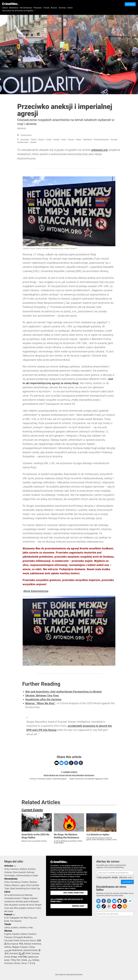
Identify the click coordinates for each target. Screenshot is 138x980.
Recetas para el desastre (27, 901)
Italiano (79, 139)
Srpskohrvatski (23, 142)
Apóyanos (130, 4)
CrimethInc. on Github (120, 901)
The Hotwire (16, 921)
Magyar (16, 947)
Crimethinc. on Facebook (104, 901)
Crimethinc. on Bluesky (114, 901)
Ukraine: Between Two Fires (42, 696)
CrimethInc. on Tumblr (125, 901)
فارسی (8, 950)
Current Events (26, 135)
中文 (21, 944)
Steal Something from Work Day (25, 888)
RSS (15, 866)
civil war (62, 775)
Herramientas (26, 8)
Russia (46, 775)
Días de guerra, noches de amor (19, 905)
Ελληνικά (24, 940)
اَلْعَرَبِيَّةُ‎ (22, 953)
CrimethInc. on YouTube (114, 906)
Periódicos (15, 882)
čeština (34, 139)
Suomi (64, 139)
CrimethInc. (10, 4)
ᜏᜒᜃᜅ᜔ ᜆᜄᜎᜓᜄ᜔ (28, 963)
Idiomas (62, 8)
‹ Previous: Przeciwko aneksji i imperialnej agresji (48, 779)
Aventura (14, 869)
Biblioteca (14, 8)
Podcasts (38, 8)
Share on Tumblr (81, 763)
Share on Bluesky (61, 763)
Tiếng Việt (15, 960)
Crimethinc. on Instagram (109, 901)
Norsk (17, 963)
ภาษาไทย (22, 957)
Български (25, 139)
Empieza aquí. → (79, 906)
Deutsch (41, 139)
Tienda (46, 8)
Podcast (8, 914)
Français (71, 139)
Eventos (32, 869)
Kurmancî (9, 963)
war (57, 775)
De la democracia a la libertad (18, 895)
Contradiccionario (13, 898)
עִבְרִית (14, 957)
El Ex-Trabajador (12, 918)
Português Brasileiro (101, 139)
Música (15, 885)
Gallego (36, 960)
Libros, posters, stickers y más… (19, 927)
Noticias (31, 872)
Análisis (23, 869)
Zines (7, 882)
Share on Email (57, 763)
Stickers (33, 882)
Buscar (54, 8)
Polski (16, 940)
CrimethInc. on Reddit (120, 906)
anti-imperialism (78, 775)
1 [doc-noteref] (49, 306)
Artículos (9, 866)
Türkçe (32, 947)
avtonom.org (99, 150)
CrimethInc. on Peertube (109, 906)
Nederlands (88, 139)
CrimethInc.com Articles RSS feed (125, 906)
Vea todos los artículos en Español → (19, 11)
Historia (8, 872)
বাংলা (28, 953)
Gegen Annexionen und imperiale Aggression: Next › (89, 779)
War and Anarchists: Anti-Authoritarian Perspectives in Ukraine (64, 692)
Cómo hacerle (19, 872)
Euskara (24, 947)
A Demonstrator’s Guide (27, 876)
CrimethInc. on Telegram (98, 906)
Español (56, 139)
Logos (22, 885)
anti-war (69, 775)
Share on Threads (71, 763)
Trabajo (25, 898)
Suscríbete (127, 882)
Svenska (33, 142)
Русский (114, 139)
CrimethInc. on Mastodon (98, 901)
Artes (7, 869)
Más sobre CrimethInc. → (75, 893)
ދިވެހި (29, 960)
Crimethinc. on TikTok (104, 906)
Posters (25, 882)
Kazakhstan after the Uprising (43, 699)
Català (24, 960)
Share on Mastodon (66, 763)
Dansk (7, 957)
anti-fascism (89, 775)
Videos (8, 885)
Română (14, 953)
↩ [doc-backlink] (39, 733)
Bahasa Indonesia (33, 944)
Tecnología (9, 876)
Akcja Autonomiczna (36, 591)
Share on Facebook (76, 763)
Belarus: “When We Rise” (40, 703)
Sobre (70, 8)
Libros (5, 8)
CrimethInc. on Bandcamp (130, 901)
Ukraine (52, 775)
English (49, 139)
